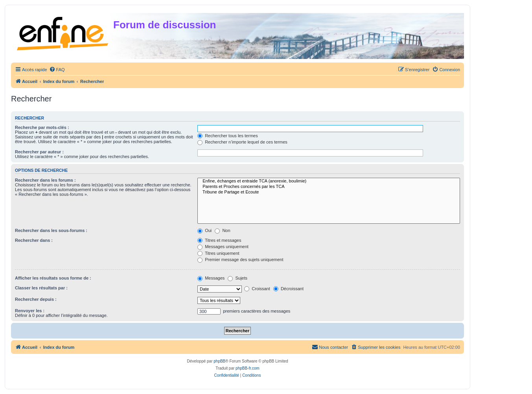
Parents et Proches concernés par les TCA (329, 187)
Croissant (257, 289)
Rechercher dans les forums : (45, 180)
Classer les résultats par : (41, 288)
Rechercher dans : (34, 240)
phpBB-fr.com (248, 368)
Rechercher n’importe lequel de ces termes (242, 142)
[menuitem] (57, 70)
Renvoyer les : (30, 311)
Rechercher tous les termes (228, 136)
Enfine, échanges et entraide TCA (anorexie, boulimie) (329, 181)
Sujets (237, 278)
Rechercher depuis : (36, 299)
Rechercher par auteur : (39, 152)
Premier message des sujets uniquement (240, 260)
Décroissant (288, 289)
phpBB (219, 361)
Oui (204, 230)
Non (222, 230)
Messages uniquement (223, 247)
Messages (211, 278)
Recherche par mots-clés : (42, 127)
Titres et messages (219, 240)
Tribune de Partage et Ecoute (329, 192)
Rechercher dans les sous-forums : (51, 230)
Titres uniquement (218, 253)
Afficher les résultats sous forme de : (53, 278)
